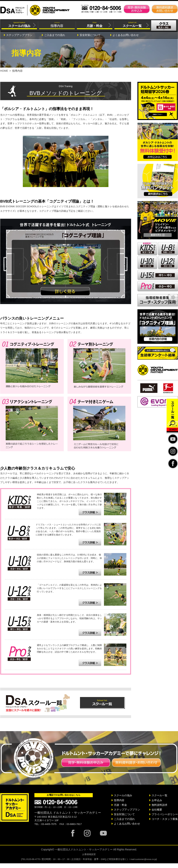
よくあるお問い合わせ (126, 35)
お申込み (157, 800)
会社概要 (157, 810)
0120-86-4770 (33, 859)
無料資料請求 (159, 805)
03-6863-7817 (74, 824)
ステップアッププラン (19, 35)
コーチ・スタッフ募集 (165, 819)
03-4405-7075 (49, 824)
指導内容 (119, 800)
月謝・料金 (120, 805)
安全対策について (90, 35)
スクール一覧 (159, 795)
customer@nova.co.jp (146, 859)
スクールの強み (123, 795)
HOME (4, 71)
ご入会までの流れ (55, 35)
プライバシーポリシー (165, 814)
